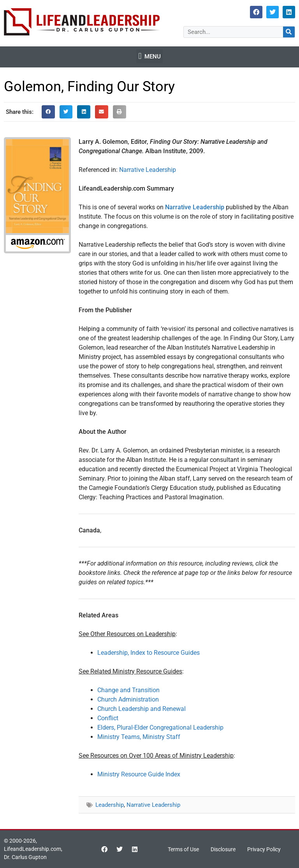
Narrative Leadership (148, 170)
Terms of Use (183, 849)
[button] (149, 56)
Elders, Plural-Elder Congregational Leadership (160, 727)
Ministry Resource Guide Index (139, 774)
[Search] (289, 32)
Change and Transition (128, 690)
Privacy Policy (264, 849)
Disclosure (223, 849)
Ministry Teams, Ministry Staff (139, 737)
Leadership (110, 805)
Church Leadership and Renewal (142, 709)
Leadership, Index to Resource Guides (149, 653)
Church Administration (128, 699)
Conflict (108, 718)
